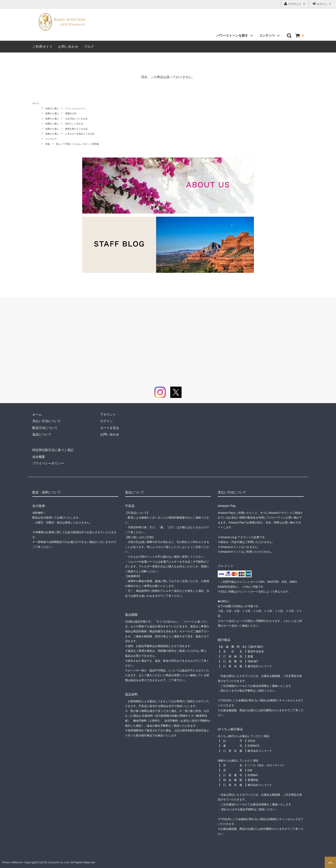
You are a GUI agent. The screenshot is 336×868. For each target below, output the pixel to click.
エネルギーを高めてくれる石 (80, 134)
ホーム (36, 103)
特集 (48, 144)
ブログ (89, 47)
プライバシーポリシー (48, 463)
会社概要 (39, 457)
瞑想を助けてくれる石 (76, 129)
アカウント (295, 4)
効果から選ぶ (52, 113)
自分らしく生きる (74, 124)
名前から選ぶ (52, 108)
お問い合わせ (68, 47)
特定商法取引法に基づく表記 (53, 450)
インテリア (51, 139)
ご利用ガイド (43, 47)
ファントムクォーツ (75, 108)
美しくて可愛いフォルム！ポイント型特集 (78, 144)
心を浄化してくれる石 (76, 119)
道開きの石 (71, 113)
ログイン (322, 4)
